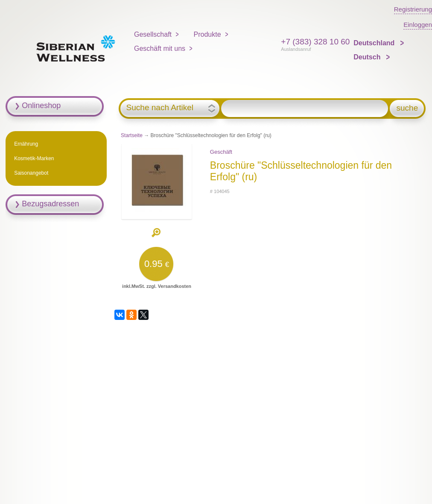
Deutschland (375, 43)
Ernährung (26, 144)
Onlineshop (41, 105)
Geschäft (221, 152)
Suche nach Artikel (160, 108)
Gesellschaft (153, 34)
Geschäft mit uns (160, 48)
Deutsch (368, 57)
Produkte (207, 34)
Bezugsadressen (50, 204)
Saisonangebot (31, 173)
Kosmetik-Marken (34, 158)
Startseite (132, 135)
